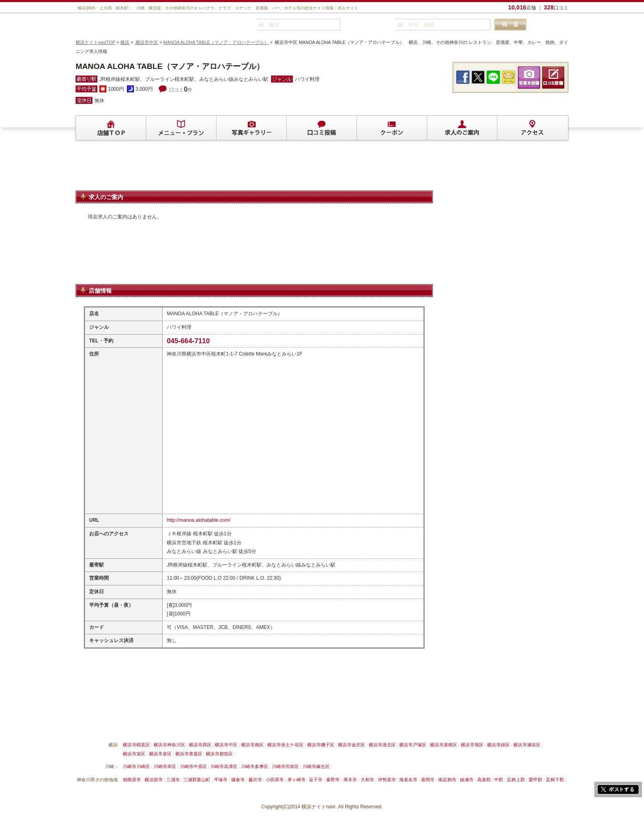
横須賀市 (154, 780)
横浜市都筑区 (219, 754)
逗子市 (316, 780)
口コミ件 (181, 90)
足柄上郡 (516, 780)
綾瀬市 (467, 780)
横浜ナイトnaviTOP (95, 42)
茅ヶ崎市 (297, 780)
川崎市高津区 (224, 766)
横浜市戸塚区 (413, 745)
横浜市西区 (200, 745)
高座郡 (484, 780)
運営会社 (336, 725)
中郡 (499, 780)
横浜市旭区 (472, 745)
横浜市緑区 (498, 745)
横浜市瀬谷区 (527, 745)
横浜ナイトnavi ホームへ (382, 725)
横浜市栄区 (134, 754)
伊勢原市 (387, 780)
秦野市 (333, 780)
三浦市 (173, 780)
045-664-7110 (188, 341)
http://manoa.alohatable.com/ (199, 520)
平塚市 (221, 780)
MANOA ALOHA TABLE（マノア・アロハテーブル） (216, 42)
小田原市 (275, 780)
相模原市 (132, 780)
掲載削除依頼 (169, 725)
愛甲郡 (535, 780)
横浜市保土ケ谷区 (285, 745)
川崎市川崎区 (136, 766)
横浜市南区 (252, 745)
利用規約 (248, 725)
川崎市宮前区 (285, 766)
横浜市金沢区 (352, 745)
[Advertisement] (254, 169)
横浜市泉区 (160, 754)
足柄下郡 (555, 780)
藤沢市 (255, 780)
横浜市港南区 (444, 745)
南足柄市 (447, 780)
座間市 (428, 780)
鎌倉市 (238, 780)
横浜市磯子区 (321, 745)
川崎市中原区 (193, 766)
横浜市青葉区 (189, 754)
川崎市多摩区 (255, 766)
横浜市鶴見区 (136, 745)
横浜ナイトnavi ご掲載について (110, 725)
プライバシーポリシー (292, 725)
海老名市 (408, 780)
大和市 (367, 780)
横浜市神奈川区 (169, 745)
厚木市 (350, 780)
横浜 (125, 42)
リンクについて (211, 725)
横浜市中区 (146, 42)
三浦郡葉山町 (197, 780)
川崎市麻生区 (316, 766)
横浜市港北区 (382, 745)
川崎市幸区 (165, 766)
